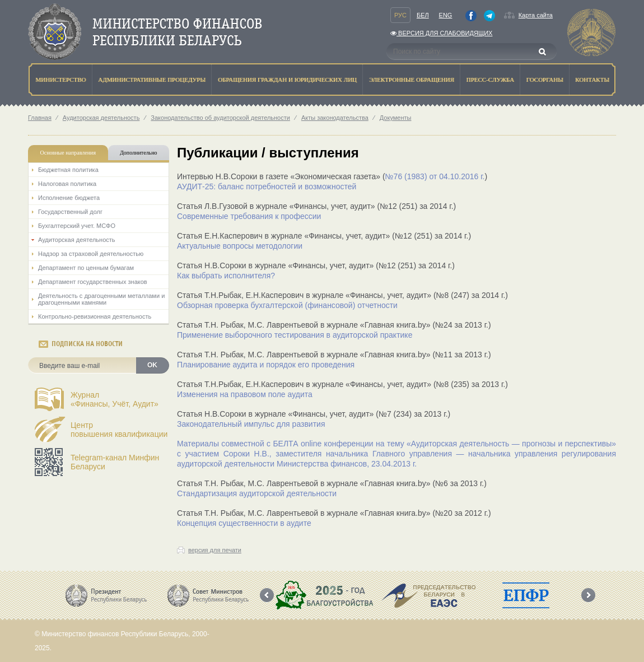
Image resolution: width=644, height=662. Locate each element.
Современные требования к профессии (249, 216)
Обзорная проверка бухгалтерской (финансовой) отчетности (287, 305)
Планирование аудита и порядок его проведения (266, 365)
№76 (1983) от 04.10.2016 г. (435, 176)
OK (152, 365)
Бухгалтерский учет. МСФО (77, 226)
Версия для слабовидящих (441, 33)
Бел (423, 15)
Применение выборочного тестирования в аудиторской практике (295, 335)
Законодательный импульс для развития (251, 424)
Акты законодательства (335, 118)
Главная (40, 118)
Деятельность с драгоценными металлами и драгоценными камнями (101, 299)
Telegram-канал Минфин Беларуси (115, 462)
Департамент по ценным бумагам (86, 268)
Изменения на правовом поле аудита (245, 394)
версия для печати (215, 550)
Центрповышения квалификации (119, 430)
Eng (446, 15)
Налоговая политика (67, 184)
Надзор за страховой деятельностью (91, 254)
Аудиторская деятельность (101, 118)
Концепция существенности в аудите (244, 523)
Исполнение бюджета (69, 198)
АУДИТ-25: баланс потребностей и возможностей (267, 187)
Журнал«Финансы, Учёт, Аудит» (115, 399)
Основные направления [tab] (68, 153)
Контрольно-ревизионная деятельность (95, 316)
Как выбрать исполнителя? (226, 276)
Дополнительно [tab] (138, 153)
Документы (396, 118)
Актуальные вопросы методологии (240, 246)
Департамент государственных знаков (93, 282)
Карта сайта (536, 15)
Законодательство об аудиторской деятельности (220, 118)
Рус (400, 15)
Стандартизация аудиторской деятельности (257, 493)
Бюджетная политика (68, 170)
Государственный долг (70, 212)
